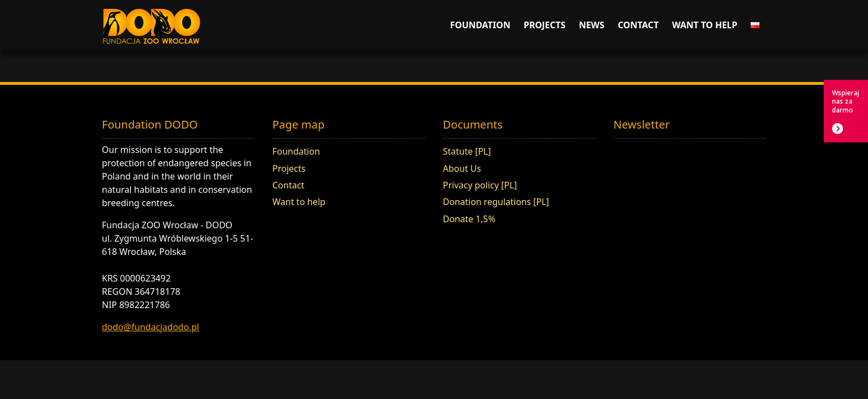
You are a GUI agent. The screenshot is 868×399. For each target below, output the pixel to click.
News (592, 25)
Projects (545, 25)
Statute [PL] (467, 151)
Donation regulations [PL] (496, 202)
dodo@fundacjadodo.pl (151, 327)
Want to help (705, 25)
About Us (462, 168)
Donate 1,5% (469, 219)
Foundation (480, 25)
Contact (638, 25)
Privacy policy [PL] (480, 185)
